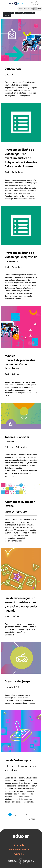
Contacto (19, 854)
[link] (38, 4)
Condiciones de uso (19, 849)
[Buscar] (32, 4)
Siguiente (33, 819)
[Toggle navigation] (2, 1)
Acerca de (19, 845)
